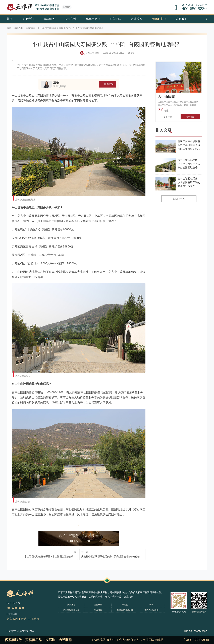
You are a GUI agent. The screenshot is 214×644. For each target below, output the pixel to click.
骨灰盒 (125, 605)
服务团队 (115, 19)
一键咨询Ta (108, 84)
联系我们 (182, 19)
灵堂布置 (70, 19)
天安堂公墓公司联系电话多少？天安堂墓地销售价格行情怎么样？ (112, 556)
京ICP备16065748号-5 (196, 631)
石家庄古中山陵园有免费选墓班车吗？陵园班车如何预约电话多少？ (189, 145)
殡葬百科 (158, 19)
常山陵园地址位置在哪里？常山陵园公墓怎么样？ (50, 556)
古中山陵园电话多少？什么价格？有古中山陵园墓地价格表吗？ (189, 164)
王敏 (56, 83)
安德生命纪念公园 (125, 610)
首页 (10, 19)
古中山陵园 (166, 97)
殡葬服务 (49, 19)
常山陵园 (98, 610)
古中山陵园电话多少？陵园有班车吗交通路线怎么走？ (189, 182)
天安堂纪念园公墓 (71, 610)
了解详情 (168, 117)
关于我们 (28, 19)
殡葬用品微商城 (199, 612)
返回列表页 (179, 199)
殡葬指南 (30, 28)
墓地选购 (137, 19)
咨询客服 (190, 117)
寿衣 (151, 605)
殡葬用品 (92, 19)
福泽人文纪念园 (151, 610)
